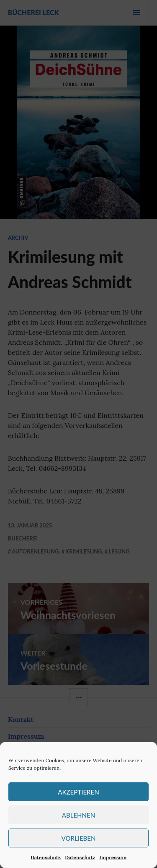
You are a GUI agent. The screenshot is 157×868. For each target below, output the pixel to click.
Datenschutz (46, 857)
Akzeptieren (78, 792)
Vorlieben (79, 838)
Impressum (113, 857)
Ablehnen (78, 815)
